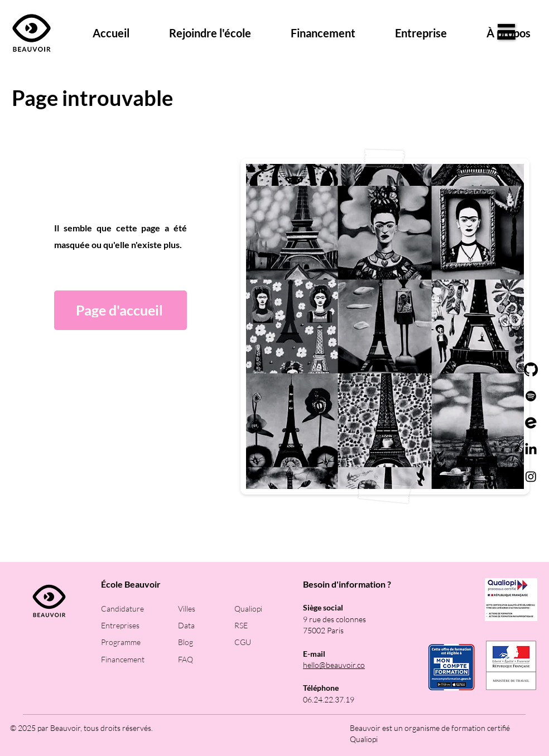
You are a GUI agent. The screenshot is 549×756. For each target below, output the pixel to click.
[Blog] (206, 642)
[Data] (206, 625)
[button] (506, 32)
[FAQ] (206, 659)
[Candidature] (129, 609)
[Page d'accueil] (121, 310)
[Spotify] (531, 396)
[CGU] (263, 642)
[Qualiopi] (263, 609)
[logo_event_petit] (531, 423)
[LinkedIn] (531, 450)
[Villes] (206, 609)
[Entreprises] (129, 625)
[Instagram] (531, 476)
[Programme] (129, 642)
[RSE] (263, 625)
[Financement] (129, 659)
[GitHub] (531, 369)
